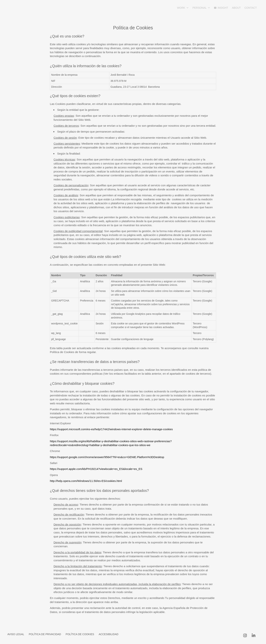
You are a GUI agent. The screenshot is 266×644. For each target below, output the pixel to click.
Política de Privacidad (45, 634)
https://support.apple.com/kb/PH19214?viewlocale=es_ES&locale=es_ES (96, 469)
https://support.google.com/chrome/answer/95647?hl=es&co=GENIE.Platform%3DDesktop (107, 457)
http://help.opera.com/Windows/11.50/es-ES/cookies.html (86, 481)
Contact (251, 8)
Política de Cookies (80, 634)
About (236, 8)
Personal (201, 8)
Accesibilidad (109, 634)
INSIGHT (223, 8)
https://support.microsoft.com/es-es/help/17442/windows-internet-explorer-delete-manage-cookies (111, 429)
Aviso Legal (16, 634)
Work (183, 8)
